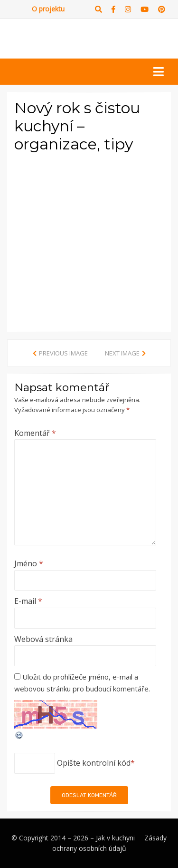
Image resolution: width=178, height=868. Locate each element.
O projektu (48, 9)
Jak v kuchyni (115, 838)
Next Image (122, 353)
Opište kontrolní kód (94, 763)
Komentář (35, 433)
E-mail (28, 601)
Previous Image (63, 353)
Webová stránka (43, 639)
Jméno (29, 563)
